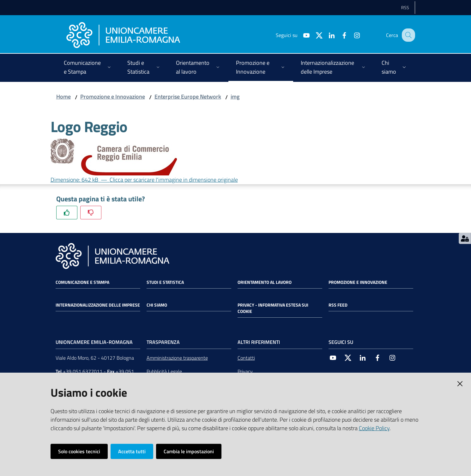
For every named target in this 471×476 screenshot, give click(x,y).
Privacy (245, 371)
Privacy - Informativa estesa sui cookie (273, 308)
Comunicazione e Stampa (82, 282)
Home (63, 97)
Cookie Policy (374, 428)
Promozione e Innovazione (113, 97)
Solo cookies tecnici (79, 451)
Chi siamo (157, 305)
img (235, 97)
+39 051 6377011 (83, 371)
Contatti (246, 358)
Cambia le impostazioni (189, 451)
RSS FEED (338, 305)
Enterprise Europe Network (188, 97)
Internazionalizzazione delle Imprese (98, 305)
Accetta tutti (132, 451)
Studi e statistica (165, 282)
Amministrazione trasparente (177, 358)
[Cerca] (408, 35)
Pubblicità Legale (164, 371)
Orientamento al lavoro (265, 282)
